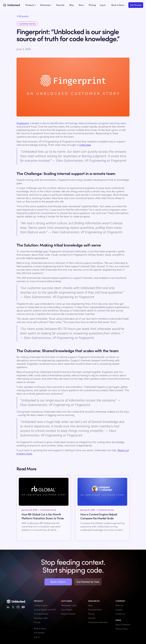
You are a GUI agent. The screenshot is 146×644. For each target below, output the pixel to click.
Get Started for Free (88, 582)
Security (60, 5)
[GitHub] (18, 607)
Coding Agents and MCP (45, 610)
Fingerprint (23, 123)
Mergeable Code (69, 605)
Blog (72, 5)
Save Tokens (67, 610)
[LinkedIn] (8, 607)
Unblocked (85, 145)
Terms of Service (123, 625)
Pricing (92, 5)
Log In (103, 5)
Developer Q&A (41, 618)
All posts (22, 16)
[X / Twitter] (13, 607)
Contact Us (120, 614)
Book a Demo (118, 5)
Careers (119, 610)
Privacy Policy (122, 629)
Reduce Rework (68, 614)
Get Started (136, 5)
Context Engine (41, 605)
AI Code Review (41, 614)
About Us (120, 605)
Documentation (95, 610)
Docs (81, 5)
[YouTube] (23, 607)
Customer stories (27, 24)
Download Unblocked (98, 622)
